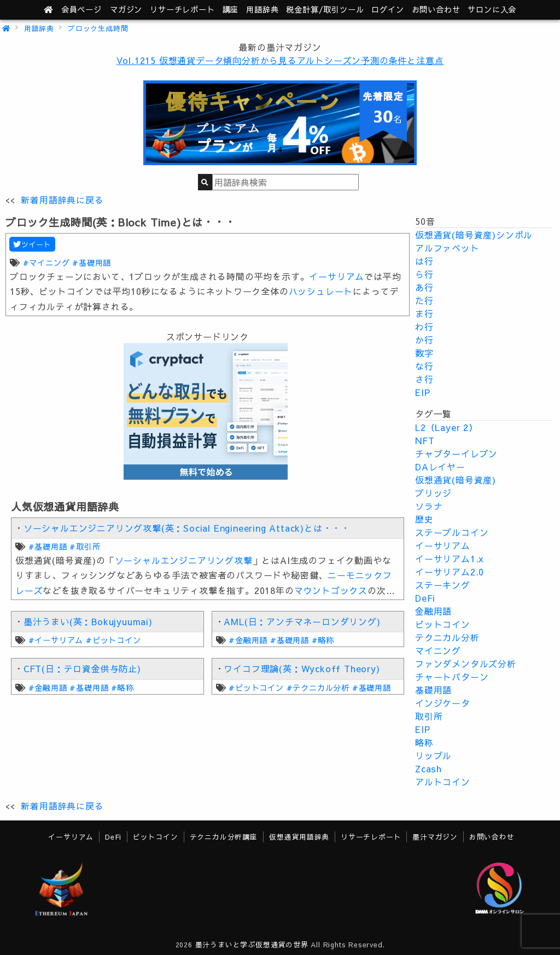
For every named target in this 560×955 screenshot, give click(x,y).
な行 (424, 366)
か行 (424, 340)
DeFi (425, 598)
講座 (231, 9)
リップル (433, 755)
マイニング (438, 650)
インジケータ (443, 703)
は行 (424, 261)
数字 (424, 353)
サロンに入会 (492, 9)
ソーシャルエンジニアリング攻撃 (184, 560)
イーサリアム (337, 276)
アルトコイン (443, 782)
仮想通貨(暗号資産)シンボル (474, 235)
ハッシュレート (321, 291)
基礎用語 (433, 690)
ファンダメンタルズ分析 (466, 663)
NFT (425, 440)
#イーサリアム (56, 640)
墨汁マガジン (435, 837)
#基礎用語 (92, 263)
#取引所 (85, 546)
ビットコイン (443, 624)
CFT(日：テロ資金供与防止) (82, 668)
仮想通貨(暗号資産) (456, 480)
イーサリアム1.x (450, 558)
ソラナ (429, 506)
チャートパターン (452, 677)
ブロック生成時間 (98, 28)
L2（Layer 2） (447, 427)
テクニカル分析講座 (224, 837)
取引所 (429, 716)
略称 (424, 742)
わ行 (424, 327)
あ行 (424, 287)
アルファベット (447, 248)
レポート (182, 9)
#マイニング (46, 263)
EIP (422, 392)
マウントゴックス (331, 590)
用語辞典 (262, 9)
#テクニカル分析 (318, 688)
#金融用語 (248, 640)
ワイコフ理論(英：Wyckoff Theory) (302, 668)
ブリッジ (433, 493)
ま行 (424, 313)
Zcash (428, 768)
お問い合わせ (436, 9)
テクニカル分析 (447, 637)
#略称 (323, 640)
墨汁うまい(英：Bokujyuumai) (88, 621)
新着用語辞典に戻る (62, 200)
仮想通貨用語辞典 (299, 837)
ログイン (387, 9)
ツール (325, 9)
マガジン (126, 9)
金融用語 (433, 611)
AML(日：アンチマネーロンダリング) (302, 621)
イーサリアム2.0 (450, 572)
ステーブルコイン (452, 532)
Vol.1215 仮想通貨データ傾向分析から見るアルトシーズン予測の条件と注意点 (280, 60)
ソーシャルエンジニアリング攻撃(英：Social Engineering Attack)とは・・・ (187, 528)
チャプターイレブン (456, 453)
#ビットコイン (113, 640)
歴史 (424, 519)
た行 (424, 300)
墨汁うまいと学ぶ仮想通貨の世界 (252, 944)
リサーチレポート (371, 837)
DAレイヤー (440, 467)
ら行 (424, 274)
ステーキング (443, 585)
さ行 (424, 379)
